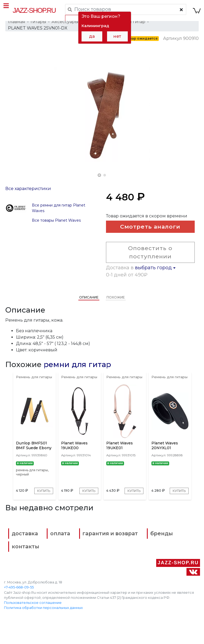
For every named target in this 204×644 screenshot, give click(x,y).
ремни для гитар (77, 372)
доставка (30, 555)
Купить (42, 505)
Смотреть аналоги (149, 235)
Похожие (116, 305)
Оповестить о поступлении (149, 260)
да (92, 36)
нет (117, 36)
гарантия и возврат (119, 555)
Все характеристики (28, 195)
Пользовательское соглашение (33, 620)
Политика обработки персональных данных (43, 626)
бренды (28, 567)
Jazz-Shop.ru (35, 10)
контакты (135, 567)
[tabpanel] (102, 115)
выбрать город (155, 276)
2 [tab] (105, 175)
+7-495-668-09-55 (19, 605)
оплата (67, 555)
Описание (89, 305)
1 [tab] (99, 175)
